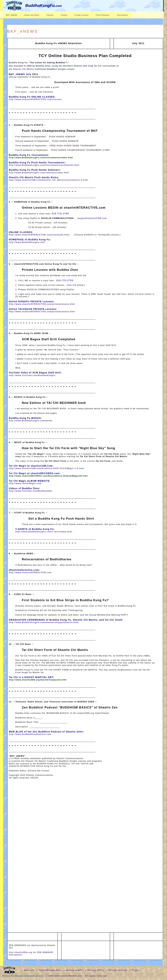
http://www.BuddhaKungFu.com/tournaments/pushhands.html (44, 165)
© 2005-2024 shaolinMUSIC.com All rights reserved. (77, 976)
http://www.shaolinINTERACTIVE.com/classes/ (35, 99)
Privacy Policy (96, 970)
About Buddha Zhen (50, 970)
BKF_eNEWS (12, 15)
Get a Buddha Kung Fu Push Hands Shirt (61, 519)
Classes (50, 15)
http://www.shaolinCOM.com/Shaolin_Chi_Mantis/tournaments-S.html (49, 180)
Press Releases (103, 15)
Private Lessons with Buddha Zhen (50, 270)
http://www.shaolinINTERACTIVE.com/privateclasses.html (42, 304)
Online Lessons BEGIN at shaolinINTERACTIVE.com (64, 208)
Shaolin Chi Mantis (23, 69)
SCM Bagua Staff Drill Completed (49, 339)
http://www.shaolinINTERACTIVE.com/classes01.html (39, 235)
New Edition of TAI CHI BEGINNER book (54, 403)
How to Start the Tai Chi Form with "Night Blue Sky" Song (68, 448)
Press (135, 970)
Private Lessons (82, 15)
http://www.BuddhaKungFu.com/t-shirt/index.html (44, 532)
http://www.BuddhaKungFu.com (27, 242)
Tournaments (122, 15)
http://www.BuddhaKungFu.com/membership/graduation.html (44, 622)
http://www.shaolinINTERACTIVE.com (30, 573)
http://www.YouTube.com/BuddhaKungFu (32, 375)
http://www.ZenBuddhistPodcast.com (30, 734)
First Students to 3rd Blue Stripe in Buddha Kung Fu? (65, 600)
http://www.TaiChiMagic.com (25, 483)
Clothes (64, 15)
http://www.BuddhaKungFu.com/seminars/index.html (39, 173)
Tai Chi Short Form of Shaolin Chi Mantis (55, 650)
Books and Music (32, 15)
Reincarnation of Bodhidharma (47, 559)
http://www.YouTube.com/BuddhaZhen (31, 491)
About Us (29, 970)
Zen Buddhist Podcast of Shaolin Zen (70, 707)
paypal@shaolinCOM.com (92, 218)
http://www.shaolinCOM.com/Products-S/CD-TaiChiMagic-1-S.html (46, 468)
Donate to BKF (75, 970)
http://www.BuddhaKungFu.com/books (31, 421)
